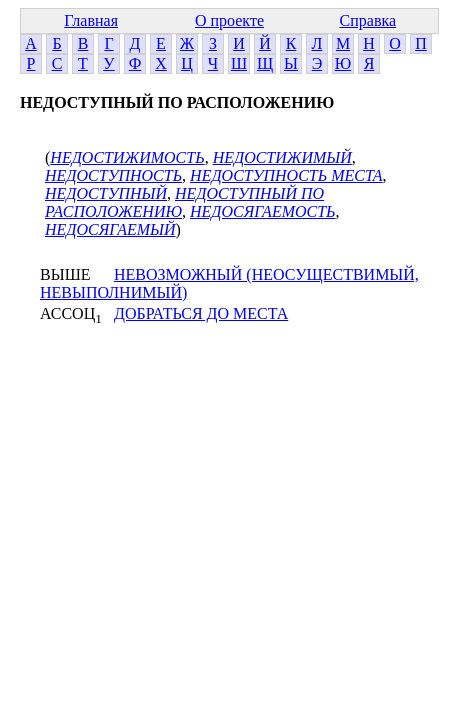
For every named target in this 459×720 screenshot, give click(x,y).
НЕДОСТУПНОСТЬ (113, 175)
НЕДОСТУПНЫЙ (106, 193)
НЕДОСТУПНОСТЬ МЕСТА (286, 175)
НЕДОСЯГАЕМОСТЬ (263, 211)
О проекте (229, 20)
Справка (368, 20)
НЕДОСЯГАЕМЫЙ (110, 229)
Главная (91, 20)
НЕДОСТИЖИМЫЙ (282, 157)
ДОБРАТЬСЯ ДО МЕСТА (201, 313)
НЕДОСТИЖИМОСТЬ (127, 157)
